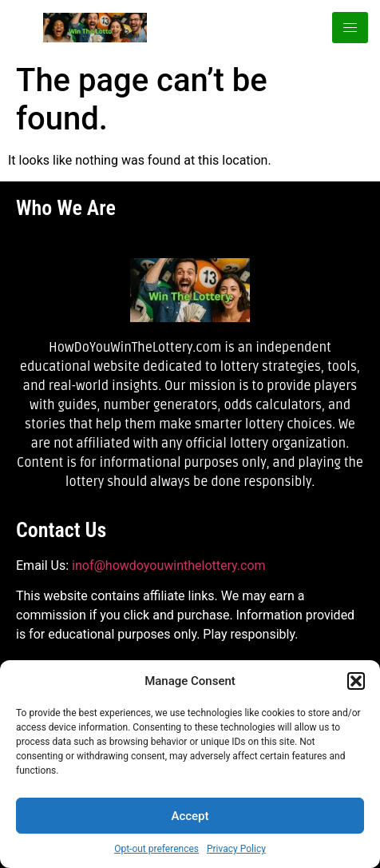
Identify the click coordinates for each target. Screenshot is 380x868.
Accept (190, 816)
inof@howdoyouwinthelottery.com (168, 565)
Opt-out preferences (156, 849)
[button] (356, 681)
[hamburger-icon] (350, 28)
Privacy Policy (236, 849)
